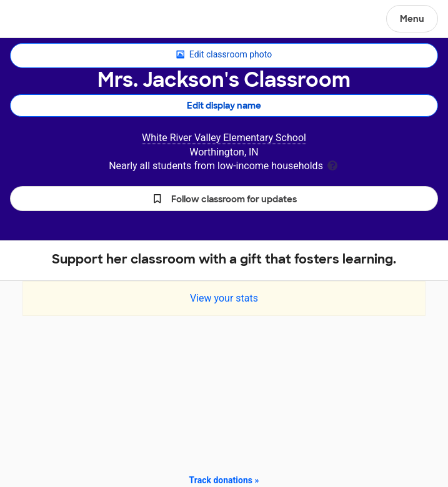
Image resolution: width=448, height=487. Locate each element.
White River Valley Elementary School (224, 138)
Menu (412, 19)
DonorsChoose (40, 20)
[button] (224, 199)
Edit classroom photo (224, 55)
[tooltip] (332, 165)
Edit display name (224, 106)
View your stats (224, 298)
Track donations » (224, 480)
